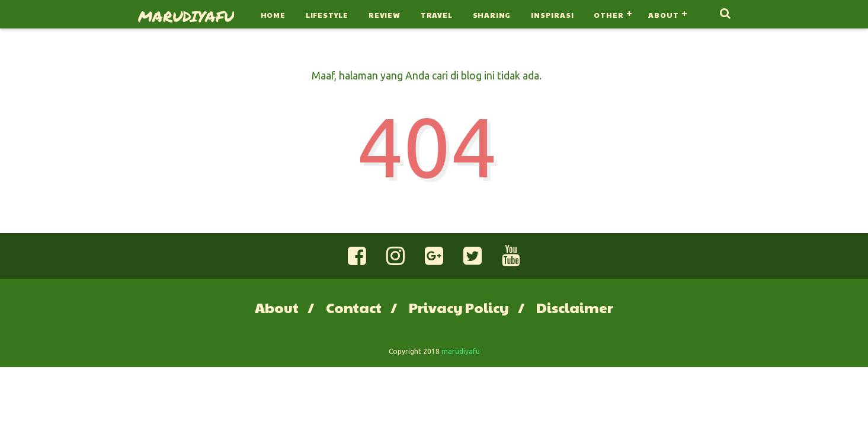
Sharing (492, 15)
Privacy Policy (459, 307)
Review (385, 15)
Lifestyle (327, 15)
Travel (437, 15)
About (663, 15)
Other (608, 15)
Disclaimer (575, 307)
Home (273, 15)
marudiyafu (186, 16)
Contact (354, 307)
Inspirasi (552, 15)
